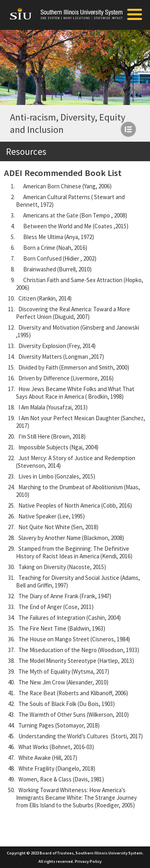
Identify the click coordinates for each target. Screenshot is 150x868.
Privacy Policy (88, 861)
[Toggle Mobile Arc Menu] (135, 15)
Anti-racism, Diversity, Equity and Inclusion (68, 123)
